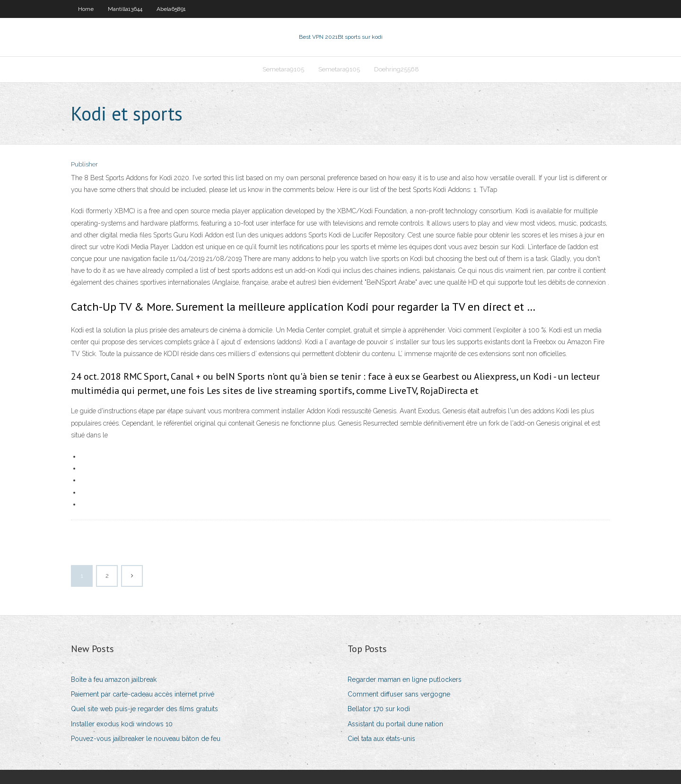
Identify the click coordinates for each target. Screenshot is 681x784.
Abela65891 (171, 9)
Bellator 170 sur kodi (379, 709)
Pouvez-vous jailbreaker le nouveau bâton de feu (146, 739)
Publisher (84, 164)
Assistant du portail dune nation (395, 724)
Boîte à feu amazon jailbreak (114, 679)
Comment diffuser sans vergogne (399, 694)
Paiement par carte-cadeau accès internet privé (143, 694)
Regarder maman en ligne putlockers (405, 679)
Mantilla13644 (125, 9)
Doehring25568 (397, 69)
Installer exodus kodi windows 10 (122, 724)
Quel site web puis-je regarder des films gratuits (144, 709)
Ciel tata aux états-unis (381, 739)
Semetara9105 (283, 69)
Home (86, 9)
